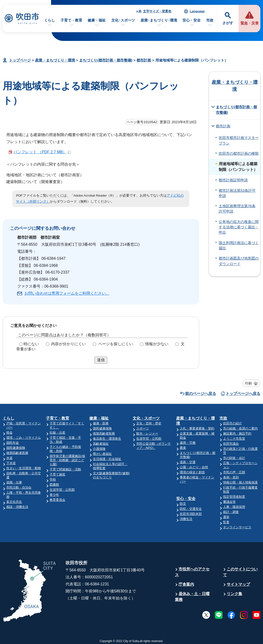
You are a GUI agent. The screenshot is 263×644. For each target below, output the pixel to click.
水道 (9, 458)
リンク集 (234, 594)
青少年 (54, 495)
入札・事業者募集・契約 (197, 428)
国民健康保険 (16, 448)
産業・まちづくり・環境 (55, 60)
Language (197, 11)
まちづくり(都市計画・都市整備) (106, 60)
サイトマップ (238, 584)
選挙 (226, 517)
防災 (183, 504)
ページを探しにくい (116, 344)
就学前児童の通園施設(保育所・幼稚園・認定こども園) (67, 460)
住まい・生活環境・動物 (24, 468)
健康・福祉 (97, 20)
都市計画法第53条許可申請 (237, 193)
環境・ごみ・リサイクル (24, 438)
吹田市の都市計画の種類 (239, 153)
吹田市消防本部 (191, 514)
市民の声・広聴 (234, 472)
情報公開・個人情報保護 (240, 482)
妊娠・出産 (57, 433)
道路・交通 (188, 462)
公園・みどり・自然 (194, 467)
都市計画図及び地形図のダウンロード (239, 261)
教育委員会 (57, 500)
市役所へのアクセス (192, 572)
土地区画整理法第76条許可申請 (237, 209)
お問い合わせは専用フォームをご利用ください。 (67, 293)
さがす (228, 23)
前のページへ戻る (201, 394)
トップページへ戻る (243, 394)
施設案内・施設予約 (237, 433)
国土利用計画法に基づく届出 (239, 245)
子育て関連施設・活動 (65, 469)
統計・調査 (231, 512)
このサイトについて (240, 572)
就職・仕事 (14, 482)
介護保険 (99, 449)
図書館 (54, 485)
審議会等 (229, 502)
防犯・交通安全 (191, 509)
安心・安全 (192, 20)
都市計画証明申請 (233, 180)
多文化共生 (14, 502)
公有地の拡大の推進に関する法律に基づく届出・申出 (239, 227)
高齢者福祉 (101, 444)
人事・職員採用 (234, 507)
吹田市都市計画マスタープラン (239, 140)
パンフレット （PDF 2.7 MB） (42, 152)
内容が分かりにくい (68, 344)
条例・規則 (231, 477)
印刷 (248, 383)
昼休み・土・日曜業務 (192, 597)
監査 (226, 522)
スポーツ (143, 428)
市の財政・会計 (234, 458)
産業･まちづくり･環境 (159, 20)
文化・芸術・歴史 (149, 423)
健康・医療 (101, 423)
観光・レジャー (147, 433)
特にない (31, 344)
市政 (210, 20)
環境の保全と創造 (192, 472)
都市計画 (144, 60)
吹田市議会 (231, 444)
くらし (49, 20)
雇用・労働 (188, 443)
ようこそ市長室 (234, 439)
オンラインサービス (237, 527)
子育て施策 (57, 474)
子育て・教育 (71, 20)
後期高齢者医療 (17, 453)
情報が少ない (157, 344)
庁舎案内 (186, 584)
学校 (53, 479)
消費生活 (186, 519)
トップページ (20, 60)
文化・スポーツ (146, 418)
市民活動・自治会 (19, 487)
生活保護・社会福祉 (107, 459)
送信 (101, 360)
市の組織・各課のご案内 (240, 428)
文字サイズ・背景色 (157, 11)
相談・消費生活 (17, 507)
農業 (183, 448)
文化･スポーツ (123, 20)
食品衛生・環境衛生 (107, 439)
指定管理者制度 (234, 497)
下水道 (11, 463)
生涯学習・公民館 (62, 490)
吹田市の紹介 (233, 423)
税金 (9, 433)
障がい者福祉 (102, 454)
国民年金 (13, 443)
